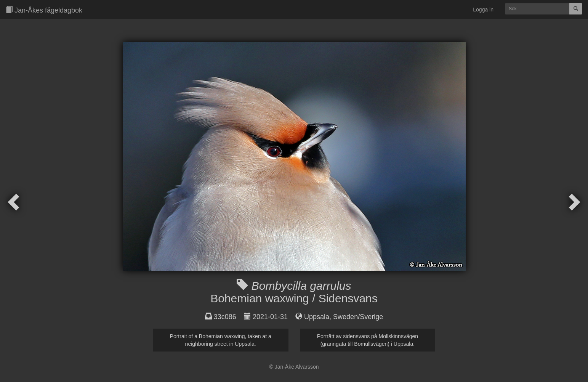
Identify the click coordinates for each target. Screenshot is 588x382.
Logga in (483, 10)
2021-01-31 (270, 317)
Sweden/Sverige (358, 317)
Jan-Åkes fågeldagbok (44, 10)
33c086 (225, 317)
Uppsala (317, 317)
